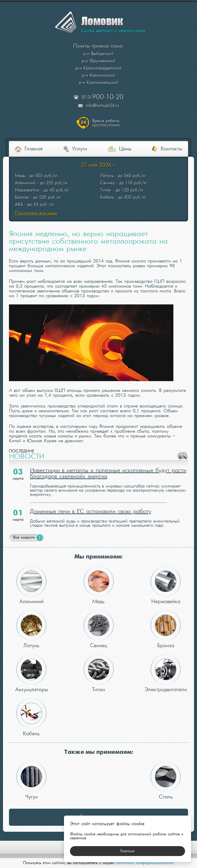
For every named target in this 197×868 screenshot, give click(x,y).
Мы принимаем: (99, 557)
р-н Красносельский (98, 83)
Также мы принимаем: (99, 752)
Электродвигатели (166, 673)
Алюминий (31, 585)
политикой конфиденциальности (145, 863)
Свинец (99, 629)
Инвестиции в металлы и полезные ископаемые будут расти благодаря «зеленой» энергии (108, 474)
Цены (125, 149)
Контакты (171, 149)
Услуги (80, 149)
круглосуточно (106, 123)
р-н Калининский (98, 76)
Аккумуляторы (32, 673)
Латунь (31, 629)
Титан (99, 673)
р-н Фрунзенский (98, 61)
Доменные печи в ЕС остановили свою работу (91, 512)
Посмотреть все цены (36, 213)
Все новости (24, 538)
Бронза (166, 629)
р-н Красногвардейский (99, 68)
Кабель (31, 717)
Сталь (166, 781)
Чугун (31, 781)
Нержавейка (166, 585)
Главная (34, 149)
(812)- (103, 97)
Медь (99, 585)
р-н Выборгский (98, 54)
